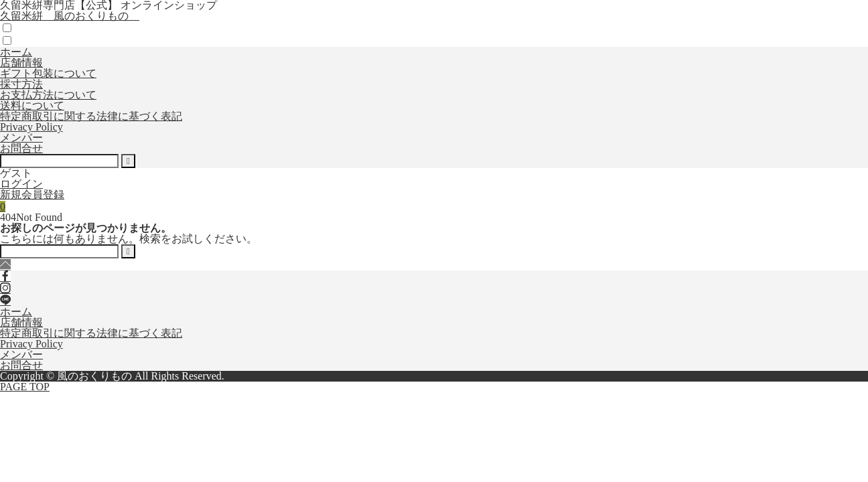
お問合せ (21, 148)
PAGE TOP (25, 387)
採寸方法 (21, 84)
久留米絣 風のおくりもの (70, 16)
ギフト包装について (48, 73)
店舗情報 (21, 63)
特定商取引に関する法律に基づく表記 (91, 116)
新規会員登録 (32, 194)
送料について (32, 105)
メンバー (21, 138)
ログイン (21, 184)
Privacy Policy (31, 127)
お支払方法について (48, 95)
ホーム (16, 52)
